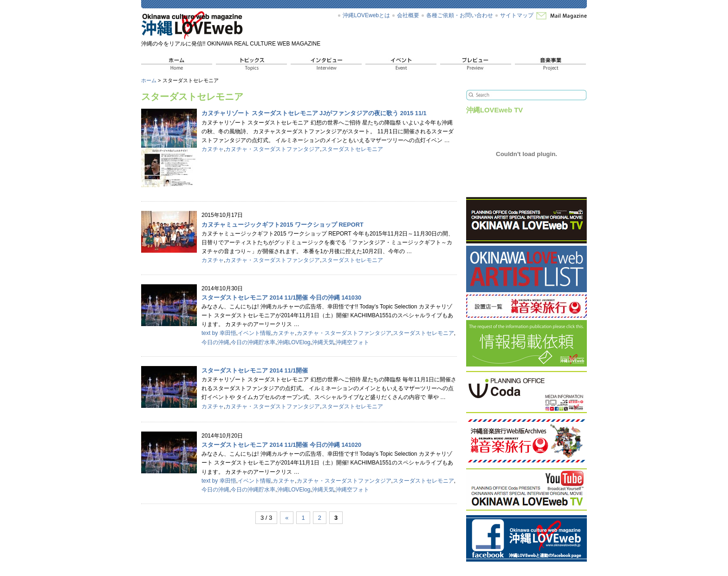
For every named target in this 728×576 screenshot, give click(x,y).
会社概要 (408, 15)
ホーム (149, 80)
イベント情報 (254, 333)
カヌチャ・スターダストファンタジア (273, 149)
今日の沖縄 (215, 342)
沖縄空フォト (352, 342)
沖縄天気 (323, 342)
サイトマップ (517, 15)
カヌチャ (213, 149)
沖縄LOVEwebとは (366, 15)
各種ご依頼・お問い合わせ (460, 15)
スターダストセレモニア (352, 149)
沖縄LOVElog (294, 342)
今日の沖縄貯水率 (253, 342)
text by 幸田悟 (219, 333)
